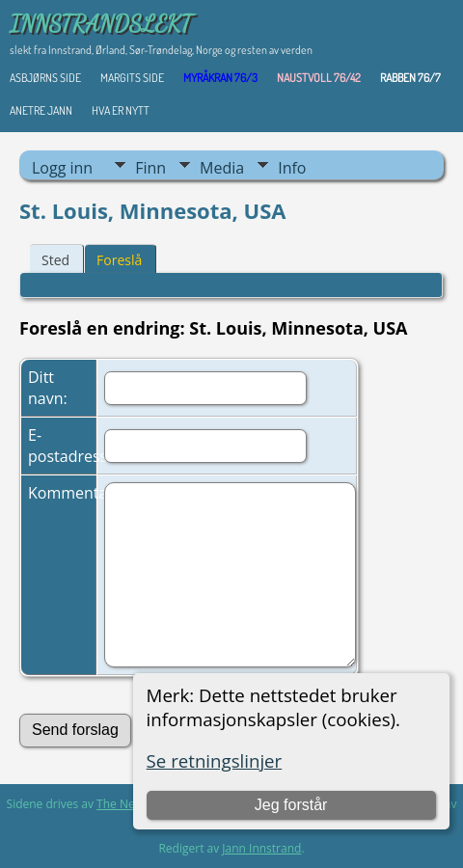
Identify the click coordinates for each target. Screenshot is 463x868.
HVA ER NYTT (121, 110)
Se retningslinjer (215, 760)
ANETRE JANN (41, 110)
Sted (55, 260)
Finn (150, 168)
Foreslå (119, 260)
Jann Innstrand (261, 848)
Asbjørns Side (45, 78)
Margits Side (132, 78)
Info (292, 168)
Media (222, 168)
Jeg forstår (291, 805)
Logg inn (62, 168)
